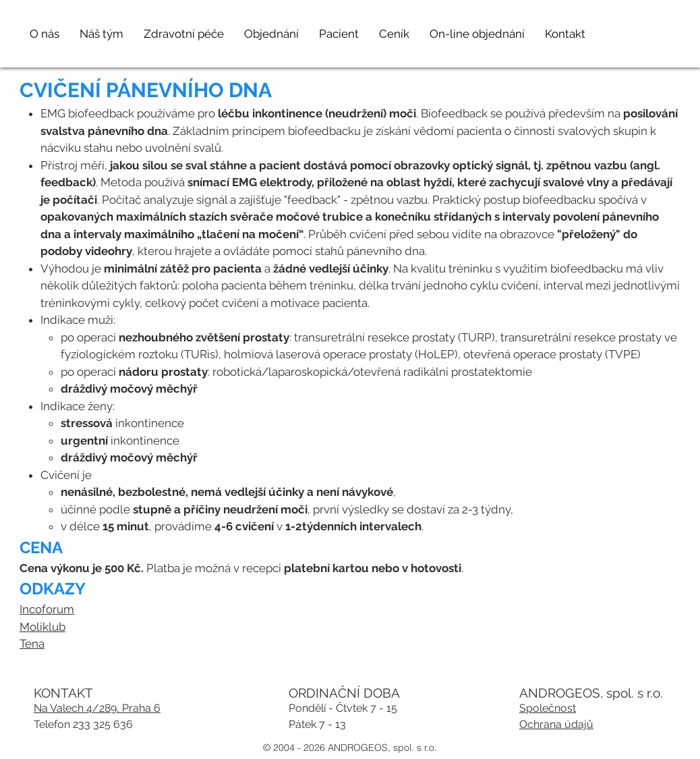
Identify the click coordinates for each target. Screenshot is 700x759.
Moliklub (42, 627)
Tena (32, 644)
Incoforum (47, 609)
